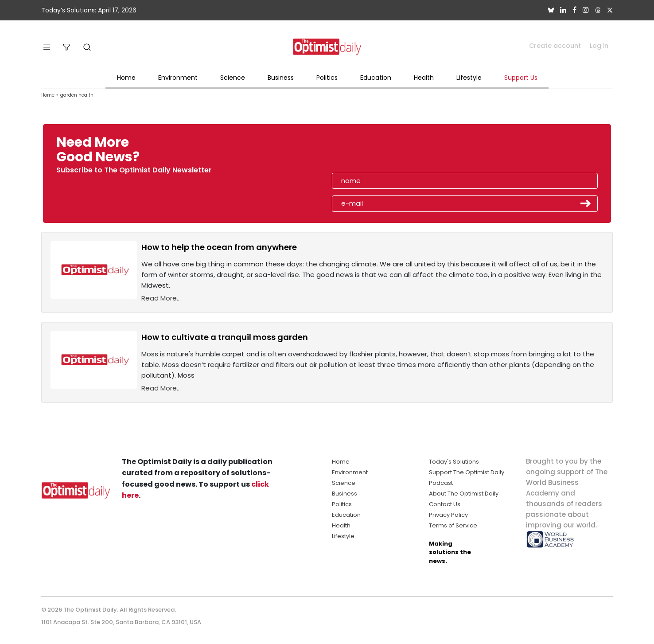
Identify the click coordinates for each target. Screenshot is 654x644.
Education (376, 78)
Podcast (441, 483)
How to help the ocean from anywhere (219, 247)
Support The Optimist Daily (467, 472)
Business (281, 78)
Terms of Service (453, 525)
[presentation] (383, 152)
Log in (599, 46)
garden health (77, 95)
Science (233, 78)
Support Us (521, 78)
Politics (327, 78)
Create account (555, 46)
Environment (178, 78)
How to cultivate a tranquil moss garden (225, 337)
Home (126, 78)
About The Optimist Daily (464, 494)
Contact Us (445, 504)
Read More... (161, 298)
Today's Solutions (454, 462)
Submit (586, 203)
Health (424, 78)
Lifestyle (469, 78)
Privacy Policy (448, 515)
